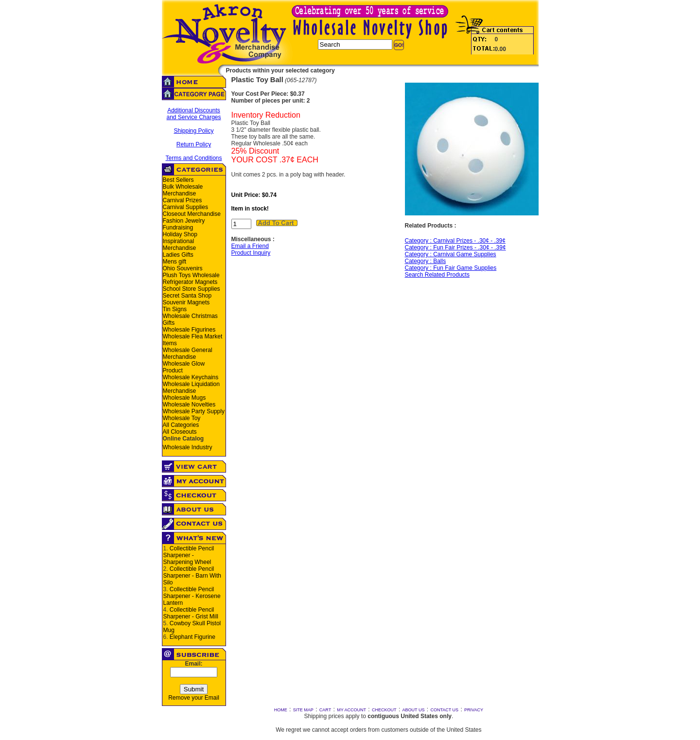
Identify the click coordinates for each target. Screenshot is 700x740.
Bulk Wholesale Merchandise (183, 190)
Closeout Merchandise (192, 214)
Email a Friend (250, 246)
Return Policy (194, 144)
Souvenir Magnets (186, 302)
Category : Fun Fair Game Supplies (451, 268)
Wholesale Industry (188, 447)
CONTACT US (444, 710)
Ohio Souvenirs (183, 268)
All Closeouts (180, 432)
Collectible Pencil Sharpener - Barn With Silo (192, 576)
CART (325, 710)
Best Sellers (178, 180)
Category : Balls (426, 261)
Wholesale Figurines (189, 330)
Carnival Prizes (183, 200)
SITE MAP (303, 710)
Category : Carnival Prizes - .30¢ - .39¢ (455, 241)
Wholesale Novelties (189, 405)
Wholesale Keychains (191, 377)
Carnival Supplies (185, 207)
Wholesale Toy (182, 418)
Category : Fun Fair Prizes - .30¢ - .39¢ (455, 247)
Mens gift (175, 262)
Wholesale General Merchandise (188, 353)
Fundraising (178, 228)
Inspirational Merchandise (180, 245)
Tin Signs (175, 309)
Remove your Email (194, 698)
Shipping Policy (193, 131)
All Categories (181, 425)
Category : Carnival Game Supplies (451, 254)
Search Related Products (437, 275)
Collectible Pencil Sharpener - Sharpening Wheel (189, 555)
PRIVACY (474, 710)
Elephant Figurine (192, 637)
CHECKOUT (384, 710)
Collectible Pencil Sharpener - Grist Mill (191, 613)
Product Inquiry (251, 253)
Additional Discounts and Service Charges (193, 114)
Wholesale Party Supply (194, 411)
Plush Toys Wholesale (191, 275)
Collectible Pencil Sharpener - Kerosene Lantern (192, 596)
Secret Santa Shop (187, 296)
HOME (281, 710)
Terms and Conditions (193, 158)
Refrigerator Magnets (190, 282)
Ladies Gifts (178, 255)
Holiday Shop (180, 234)
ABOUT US (414, 710)
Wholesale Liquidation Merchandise (191, 388)
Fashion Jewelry (184, 221)
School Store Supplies (192, 289)
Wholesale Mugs (184, 398)
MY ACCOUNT (351, 710)
